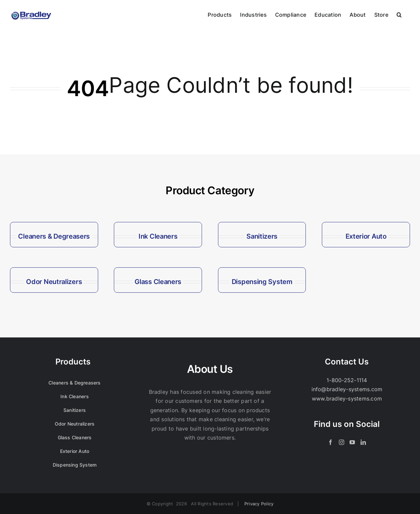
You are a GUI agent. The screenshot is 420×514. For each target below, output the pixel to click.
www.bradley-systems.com (347, 399)
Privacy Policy (259, 504)
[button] (399, 14)
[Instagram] (342, 442)
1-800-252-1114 (347, 380)
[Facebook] (331, 442)
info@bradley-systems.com (347, 389)
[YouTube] (352, 442)
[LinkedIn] (363, 442)
